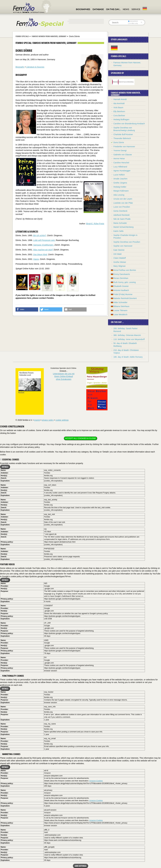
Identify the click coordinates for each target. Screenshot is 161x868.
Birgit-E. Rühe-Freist (95, 224)
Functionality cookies (12, 676)
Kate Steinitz (119, 250)
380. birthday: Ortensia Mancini (127, 335)
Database (98, 9)
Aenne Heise (119, 159)
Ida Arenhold (119, 103)
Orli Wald (117, 254)
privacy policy (48, 420)
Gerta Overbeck (120, 211)
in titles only (133, 23)
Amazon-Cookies (96, 781)
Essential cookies (10, 460)
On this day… (113, 9)
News (126, 9)
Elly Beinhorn (119, 111)
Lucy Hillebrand (120, 167)
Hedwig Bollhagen (121, 119)
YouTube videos (7, 564)
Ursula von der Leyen (123, 199)
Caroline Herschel (121, 163)
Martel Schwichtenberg (123, 227)
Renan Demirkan (121, 278)
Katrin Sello (118, 231)
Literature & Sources (35, 67)
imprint (37, 420)
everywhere (133, 21)
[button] (27, 309)
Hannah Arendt (120, 99)
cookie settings (62, 420)
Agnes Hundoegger (122, 171)
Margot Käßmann (121, 191)
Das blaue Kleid (40, 254)
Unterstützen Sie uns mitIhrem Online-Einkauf (64, 376)
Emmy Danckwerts (122, 274)
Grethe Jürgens (120, 183)
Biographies (83, 9)
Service (136, 9)
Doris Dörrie (119, 142)
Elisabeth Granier (121, 286)
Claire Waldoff (120, 258)
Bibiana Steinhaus (121, 306)
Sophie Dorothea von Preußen (127, 242)
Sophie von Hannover (123, 246)
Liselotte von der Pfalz (123, 203)
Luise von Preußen (122, 207)
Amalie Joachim (120, 179)
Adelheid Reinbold (121, 215)
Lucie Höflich (119, 175)
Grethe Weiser (120, 262)
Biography (20, 67)
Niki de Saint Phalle (122, 219)
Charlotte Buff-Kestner (123, 134)
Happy (36, 259)
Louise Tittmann (120, 310)
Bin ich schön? (40, 235)
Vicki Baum (118, 108)
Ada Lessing (119, 195)
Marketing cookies (10, 754)
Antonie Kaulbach (121, 290)
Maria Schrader (120, 223)
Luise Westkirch (120, 315)
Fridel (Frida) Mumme (123, 294)
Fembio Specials (22, 36)
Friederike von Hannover (124, 147)
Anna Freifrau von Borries (125, 270)
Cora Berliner (119, 116)
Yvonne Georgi (120, 150)
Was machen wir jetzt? (43, 250)
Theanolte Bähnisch (122, 138)
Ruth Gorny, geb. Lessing (125, 282)
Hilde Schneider (120, 302)
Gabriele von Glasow (123, 155)
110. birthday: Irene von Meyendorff (129, 339)
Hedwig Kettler (120, 187)
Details (5, 467)
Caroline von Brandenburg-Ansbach (129, 124)
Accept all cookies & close (80, 438)
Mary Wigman (119, 266)
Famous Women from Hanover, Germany (49, 36)
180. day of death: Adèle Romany (128, 357)
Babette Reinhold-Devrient (125, 298)
